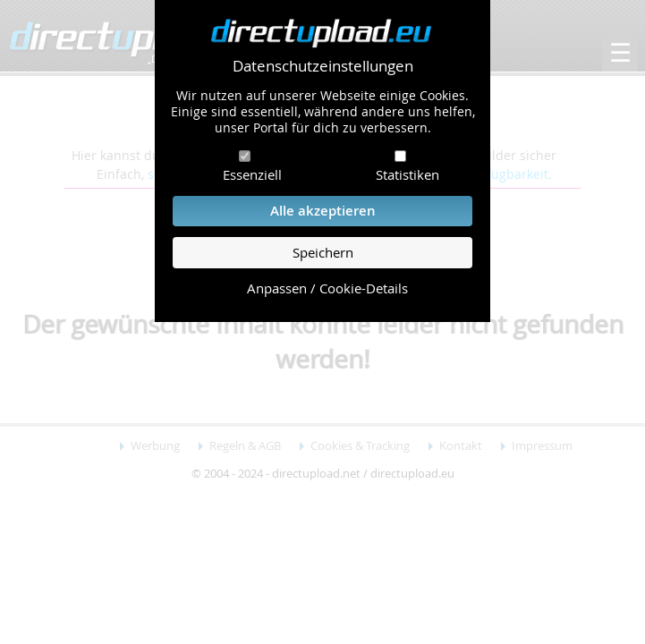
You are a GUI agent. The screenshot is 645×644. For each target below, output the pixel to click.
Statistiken (407, 174)
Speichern (323, 253)
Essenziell (252, 174)
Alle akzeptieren (323, 211)
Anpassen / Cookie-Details (327, 288)
